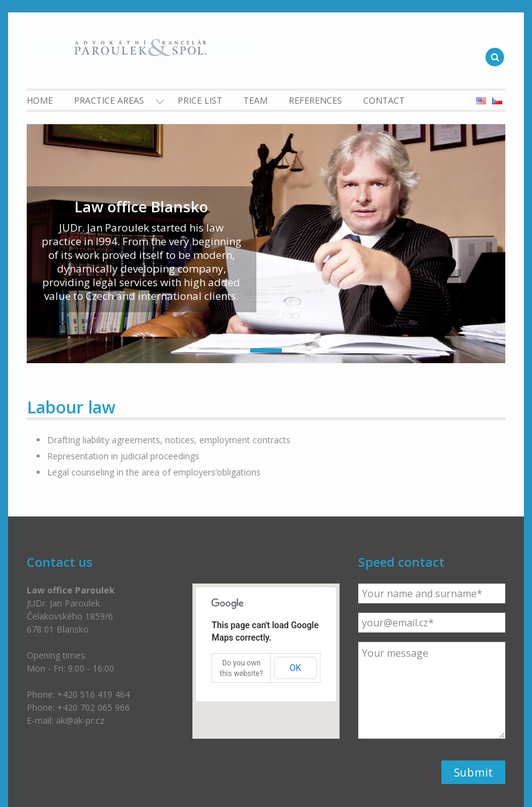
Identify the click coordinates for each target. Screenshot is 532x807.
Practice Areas (109, 100)
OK (295, 668)
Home (40, 100)
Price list (200, 100)
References (315, 100)
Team (255, 100)
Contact (384, 100)
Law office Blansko (141, 206)
